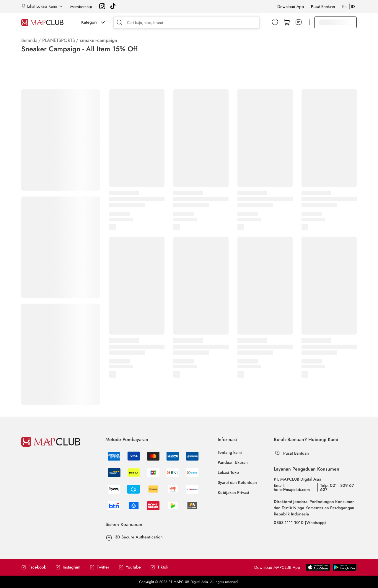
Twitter (100, 567)
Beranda (29, 40)
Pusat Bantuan (323, 6)
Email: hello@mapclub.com (292, 487)
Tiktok (159, 567)
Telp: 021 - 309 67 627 (337, 487)
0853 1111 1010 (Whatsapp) (300, 523)
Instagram (68, 567)
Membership (81, 6)
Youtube (130, 567)
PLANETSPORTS (59, 40)
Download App (291, 6)
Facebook (34, 567)
